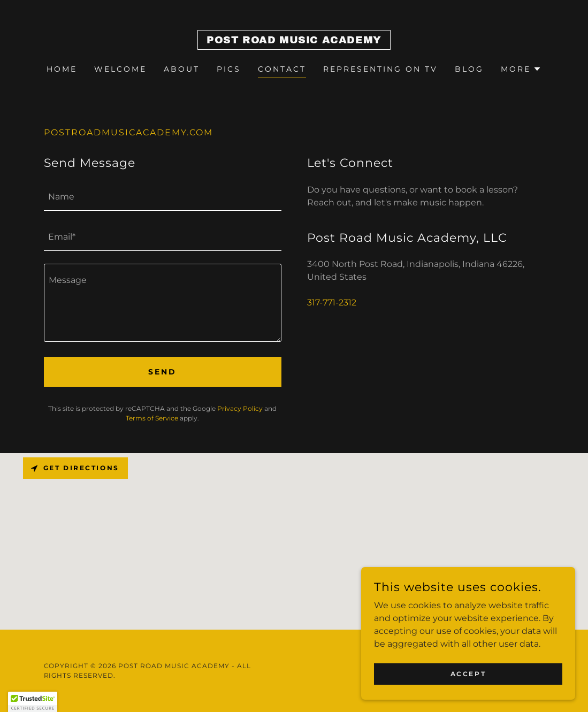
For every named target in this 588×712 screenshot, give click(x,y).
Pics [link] (229, 69)
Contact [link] (282, 69)
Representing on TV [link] (380, 69)
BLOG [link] (469, 69)
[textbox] (163, 197)
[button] (521, 69)
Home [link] (62, 69)
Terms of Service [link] (152, 418)
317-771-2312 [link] (332, 303)
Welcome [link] (120, 69)
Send (162, 372)
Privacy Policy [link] (240, 408)
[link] (294, 40)
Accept (468, 674)
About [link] (182, 69)
